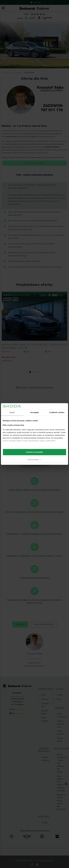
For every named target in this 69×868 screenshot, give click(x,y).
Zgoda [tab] (12, 412)
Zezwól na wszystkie (34, 452)
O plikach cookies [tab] (57, 412)
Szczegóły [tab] (34, 412)
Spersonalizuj (35, 460)
